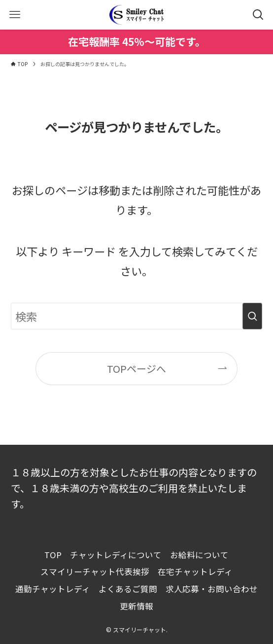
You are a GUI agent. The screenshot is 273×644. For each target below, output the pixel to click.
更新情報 (136, 606)
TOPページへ (136, 369)
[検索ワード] (136, 316)
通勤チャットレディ (53, 589)
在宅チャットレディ (195, 572)
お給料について (199, 555)
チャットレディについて (116, 555)
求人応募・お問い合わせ (212, 589)
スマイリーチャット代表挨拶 (95, 572)
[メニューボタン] (15, 15)
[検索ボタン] (258, 15)
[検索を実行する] (252, 316)
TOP (53, 555)
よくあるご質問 (128, 589)
